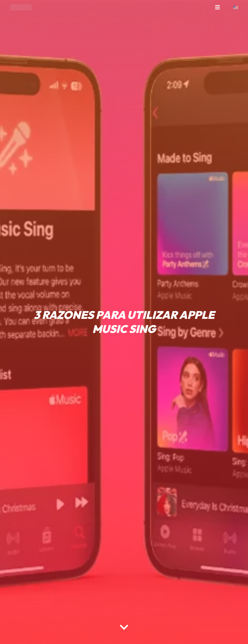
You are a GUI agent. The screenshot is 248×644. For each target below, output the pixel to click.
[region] (63, 606)
